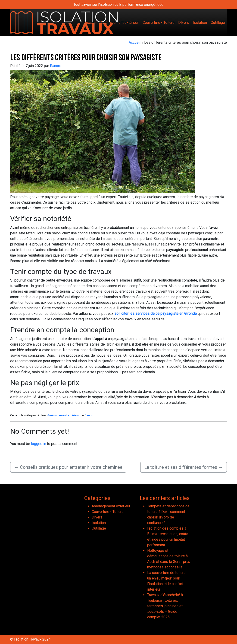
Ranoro (56, 66)
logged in (39, 444)
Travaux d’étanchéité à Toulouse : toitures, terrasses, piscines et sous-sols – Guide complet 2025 (165, 606)
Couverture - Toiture (159, 23)
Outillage (218, 23)
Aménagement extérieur (120, 23)
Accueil (91, 23)
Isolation (200, 23)
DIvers (184, 23)
